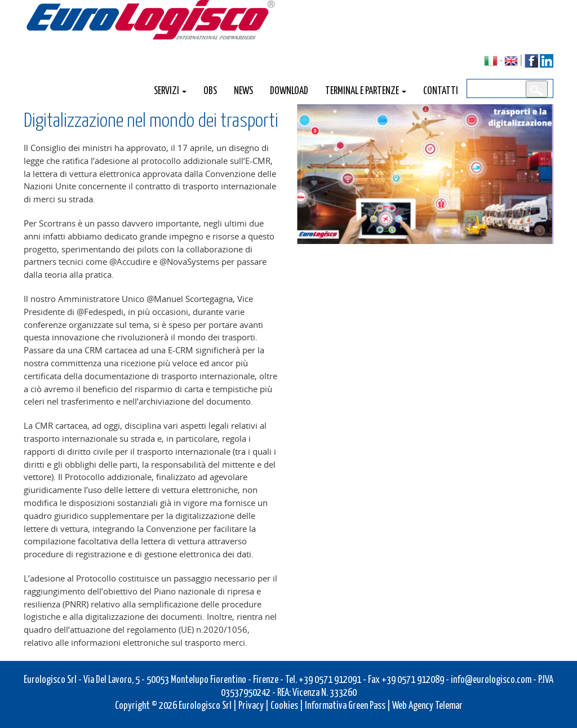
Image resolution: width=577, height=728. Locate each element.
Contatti (441, 90)
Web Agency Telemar (427, 705)
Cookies (284, 705)
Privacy (251, 705)
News (243, 90)
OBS (210, 90)
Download (289, 90)
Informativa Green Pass (345, 705)
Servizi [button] (170, 90)
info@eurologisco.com (491, 679)
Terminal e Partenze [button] (366, 90)
